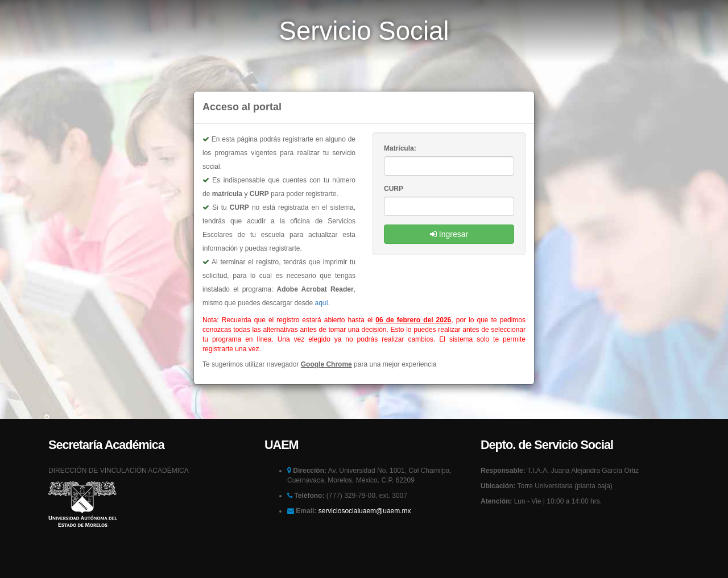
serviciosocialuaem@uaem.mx (365, 528)
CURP (394, 189)
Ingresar (449, 234)
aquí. (322, 303)
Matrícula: (401, 148)
